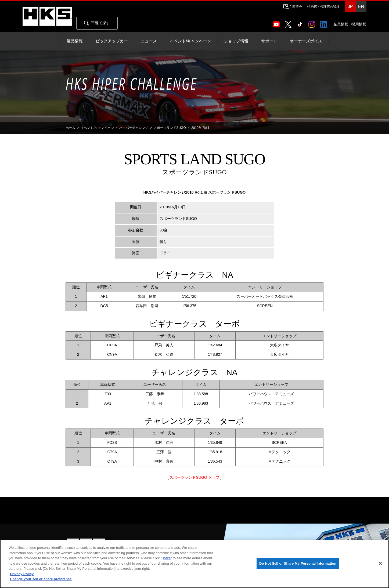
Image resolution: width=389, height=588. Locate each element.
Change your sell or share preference (41, 579)
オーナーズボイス (306, 41)
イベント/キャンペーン (190, 41)
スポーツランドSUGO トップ (194, 477)
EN (361, 7)
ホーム (70, 128)
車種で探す (97, 23)
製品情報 (75, 41)
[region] (195, 564)
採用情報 (359, 24)
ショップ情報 (236, 41)
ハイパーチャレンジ (134, 128)
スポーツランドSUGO (170, 128)
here (167, 558)
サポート (269, 41)
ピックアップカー (112, 41)
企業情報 (341, 24)
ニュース (149, 41)
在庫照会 (296, 7)
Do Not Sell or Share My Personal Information (298, 563)
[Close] (380, 563)
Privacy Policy (22, 574)
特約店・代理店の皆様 (323, 7)
